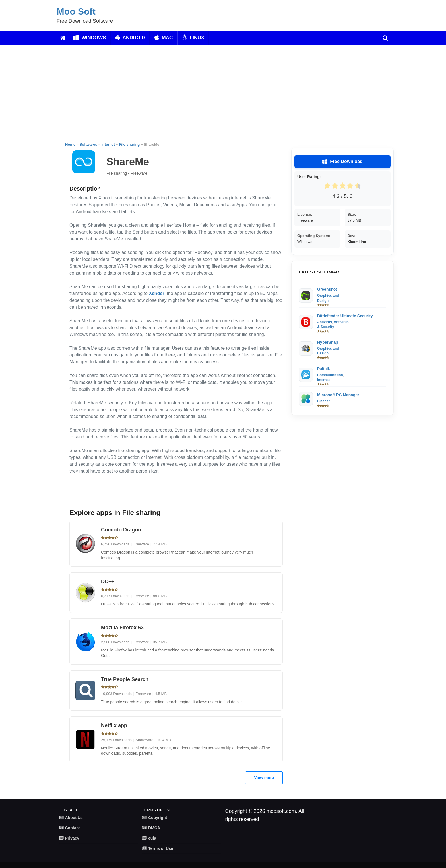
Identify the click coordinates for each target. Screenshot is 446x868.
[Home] (63, 38)
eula (152, 838)
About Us (74, 818)
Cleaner (323, 401)
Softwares (88, 144)
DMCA (154, 828)
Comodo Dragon (121, 530)
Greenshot (327, 289)
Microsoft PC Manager (338, 395)
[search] (385, 38)
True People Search (125, 679)
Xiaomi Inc (357, 242)
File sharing (129, 144)
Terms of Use (161, 848)
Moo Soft (76, 11)
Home (70, 144)
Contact (73, 828)
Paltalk (324, 369)
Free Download (342, 162)
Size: (352, 214)
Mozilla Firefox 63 (122, 628)
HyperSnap (328, 342)
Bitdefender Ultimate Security (345, 316)
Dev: (352, 236)
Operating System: (314, 236)
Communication (330, 375)
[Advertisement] (232, 90)
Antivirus (325, 322)
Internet (108, 144)
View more (264, 778)
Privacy (72, 838)
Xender (156, 293)
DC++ (108, 582)
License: (305, 214)
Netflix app (114, 725)
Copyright (158, 818)
